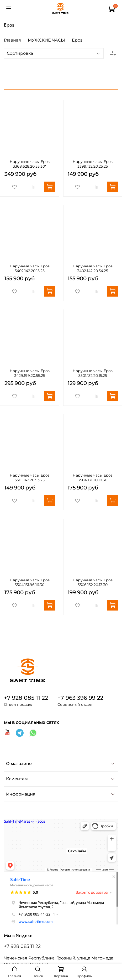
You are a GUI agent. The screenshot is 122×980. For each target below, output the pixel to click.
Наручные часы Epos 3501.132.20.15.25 (93, 373)
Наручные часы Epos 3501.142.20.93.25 (30, 478)
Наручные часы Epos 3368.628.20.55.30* (30, 164)
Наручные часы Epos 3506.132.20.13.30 (93, 582)
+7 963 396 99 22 (80, 698)
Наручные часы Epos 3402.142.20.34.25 (93, 268)
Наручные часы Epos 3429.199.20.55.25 (30, 373)
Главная (12, 40)
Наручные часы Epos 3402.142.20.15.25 (30, 268)
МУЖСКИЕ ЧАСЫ (46, 40)
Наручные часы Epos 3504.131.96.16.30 (30, 582)
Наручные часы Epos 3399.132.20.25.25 (93, 164)
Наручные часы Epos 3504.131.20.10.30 (93, 478)
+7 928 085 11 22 (26, 698)
